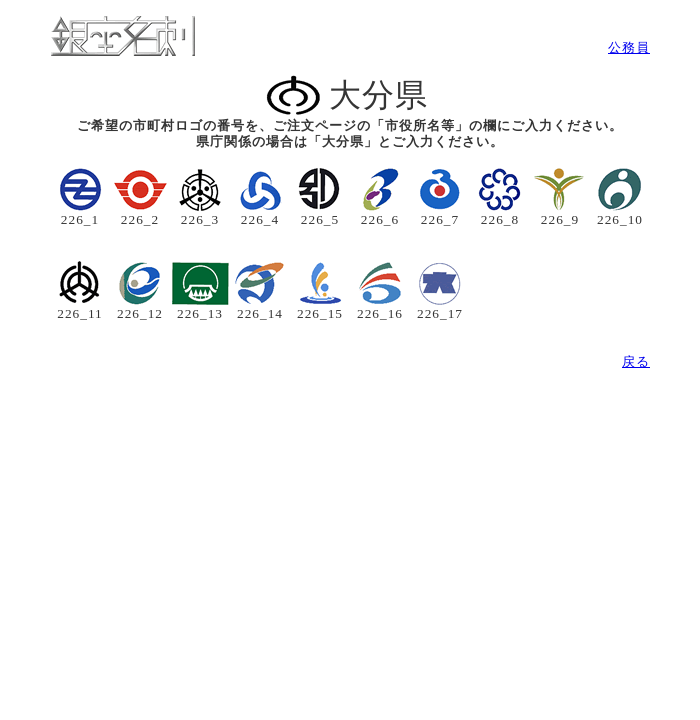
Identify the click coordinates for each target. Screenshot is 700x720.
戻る (636, 361)
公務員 (629, 47)
